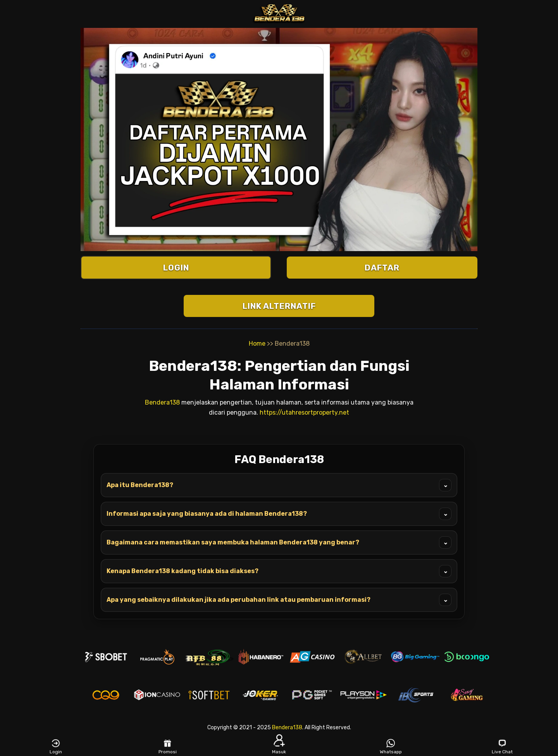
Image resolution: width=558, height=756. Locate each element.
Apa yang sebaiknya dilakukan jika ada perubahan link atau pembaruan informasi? (279, 600)
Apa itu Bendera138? (279, 485)
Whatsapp (391, 747)
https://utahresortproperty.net (304, 412)
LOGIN (176, 268)
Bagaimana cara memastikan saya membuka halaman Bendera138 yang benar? (279, 542)
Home (257, 344)
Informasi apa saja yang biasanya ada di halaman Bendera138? (279, 514)
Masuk (279, 747)
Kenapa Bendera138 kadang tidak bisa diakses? (279, 571)
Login (56, 747)
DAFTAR (382, 268)
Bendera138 (162, 402)
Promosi (168, 747)
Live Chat (502, 747)
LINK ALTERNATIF (279, 306)
